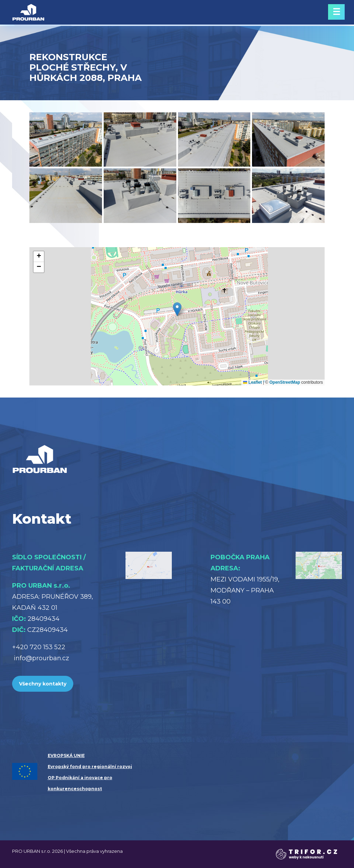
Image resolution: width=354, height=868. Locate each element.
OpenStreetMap (285, 382)
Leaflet (252, 382)
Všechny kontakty (43, 684)
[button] (177, 309)
